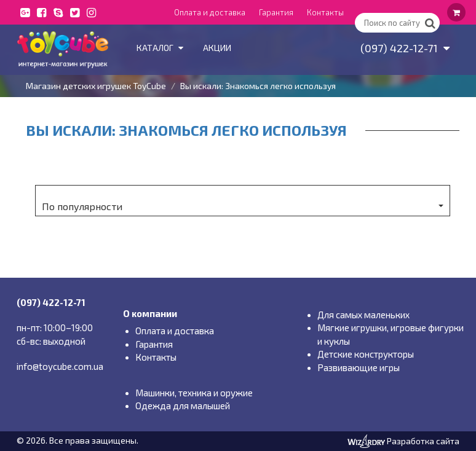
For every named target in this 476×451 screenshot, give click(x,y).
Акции (217, 48)
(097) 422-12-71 (405, 48)
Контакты (325, 12)
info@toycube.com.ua (60, 366)
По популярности (243, 206)
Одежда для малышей (183, 406)
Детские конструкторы (366, 354)
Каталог (160, 48)
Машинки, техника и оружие (194, 393)
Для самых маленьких (363, 315)
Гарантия (276, 12)
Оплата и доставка (210, 12)
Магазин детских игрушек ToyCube (96, 86)
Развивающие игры (359, 367)
